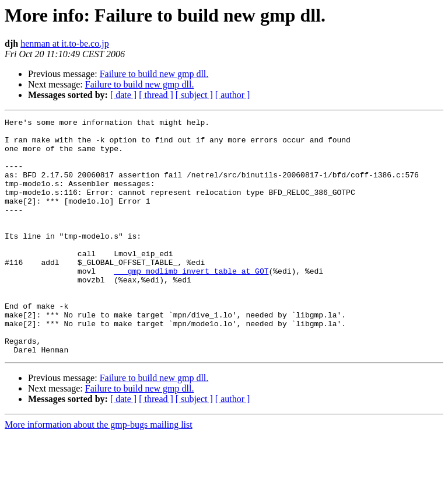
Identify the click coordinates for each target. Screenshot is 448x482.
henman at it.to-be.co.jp (65, 43)
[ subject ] (194, 95)
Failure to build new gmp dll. (154, 74)
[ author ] (233, 95)
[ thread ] (156, 95)
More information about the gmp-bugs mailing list (99, 472)
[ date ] (123, 95)
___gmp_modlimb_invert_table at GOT (191, 302)
